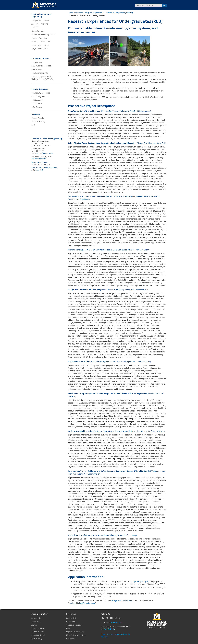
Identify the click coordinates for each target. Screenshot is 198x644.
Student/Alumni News (40, 45)
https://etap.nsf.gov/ (140, 581)
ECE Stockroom (38, 100)
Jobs (68, 628)
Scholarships (37, 69)
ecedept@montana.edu (44, 153)
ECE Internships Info (40, 73)
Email (103, 634)
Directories (71, 621)
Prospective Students (40, 20)
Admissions (36, 621)
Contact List (71, 618)
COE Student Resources (41, 66)
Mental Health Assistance (77, 635)
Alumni (34, 625)
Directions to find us (39, 159)
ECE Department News (41, 42)
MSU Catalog (37, 107)
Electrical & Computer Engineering (41, 15)
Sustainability (37, 639)
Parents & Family (38, 635)
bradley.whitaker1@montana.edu (82, 603)
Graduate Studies (38, 31)
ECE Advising (37, 62)
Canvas (110, 634)
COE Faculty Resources (41, 96)
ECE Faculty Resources (41, 93)
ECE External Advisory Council (44, 34)
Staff (33, 125)
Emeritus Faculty (38, 122)
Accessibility (36, 618)
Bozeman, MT (116, 622)
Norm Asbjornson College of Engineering (85, 13)
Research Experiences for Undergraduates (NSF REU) (42, 78)
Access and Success (74, 625)
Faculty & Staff (37, 632)
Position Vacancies (39, 38)
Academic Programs (40, 24)
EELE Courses (37, 103)
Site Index (70, 639)
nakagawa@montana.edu (121, 600)
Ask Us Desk (109, 629)
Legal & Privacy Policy (75, 632)
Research (35, 27)
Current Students (38, 628)
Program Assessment (40, 49)
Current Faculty (38, 118)
